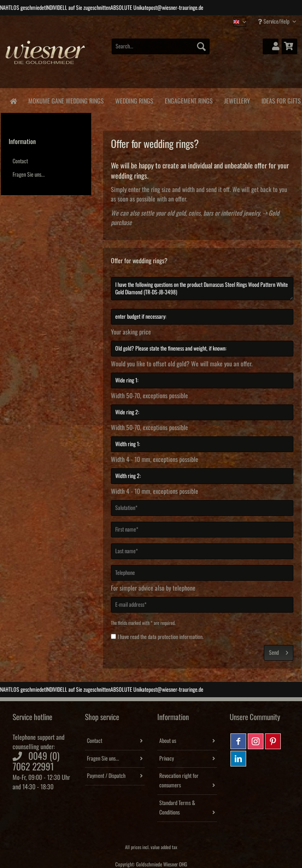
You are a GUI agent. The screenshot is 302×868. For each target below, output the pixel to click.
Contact (20, 161)
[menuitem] (161, 51)
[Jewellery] (237, 100)
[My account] (271, 46)
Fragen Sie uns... (29, 175)
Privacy (167, 759)
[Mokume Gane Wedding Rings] (66, 100)
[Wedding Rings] (134, 100)
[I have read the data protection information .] (113, 636)
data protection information (175, 637)
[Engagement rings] (189, 100)
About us (168, 741)
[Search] (201, 46)
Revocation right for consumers (179, 781)
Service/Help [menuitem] (274, 21)
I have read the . (161, 637)
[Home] (13, 101)
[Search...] (161, 46)
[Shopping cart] (289, 46)
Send (279, 651)
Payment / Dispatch (106, 776)
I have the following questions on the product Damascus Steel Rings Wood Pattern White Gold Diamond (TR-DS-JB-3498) (202, 289)
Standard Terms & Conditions (177, 808)
